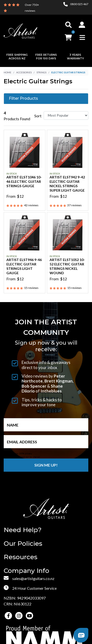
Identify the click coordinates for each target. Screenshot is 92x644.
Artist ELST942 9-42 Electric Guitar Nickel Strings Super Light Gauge (67, 184)
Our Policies (23, 544)
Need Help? (23, 530)
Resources (20, 557)
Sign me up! (46, 465)
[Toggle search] (68, 25)
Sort (38, 116)
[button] (82, 25)
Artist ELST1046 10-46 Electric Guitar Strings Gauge (24, 181)
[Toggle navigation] (82, 37)
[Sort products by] (66, 115)
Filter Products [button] (23, 98)
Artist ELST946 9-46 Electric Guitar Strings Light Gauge (24, 266)
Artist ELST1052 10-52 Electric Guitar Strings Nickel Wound (67, 266)
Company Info (26, 571)
